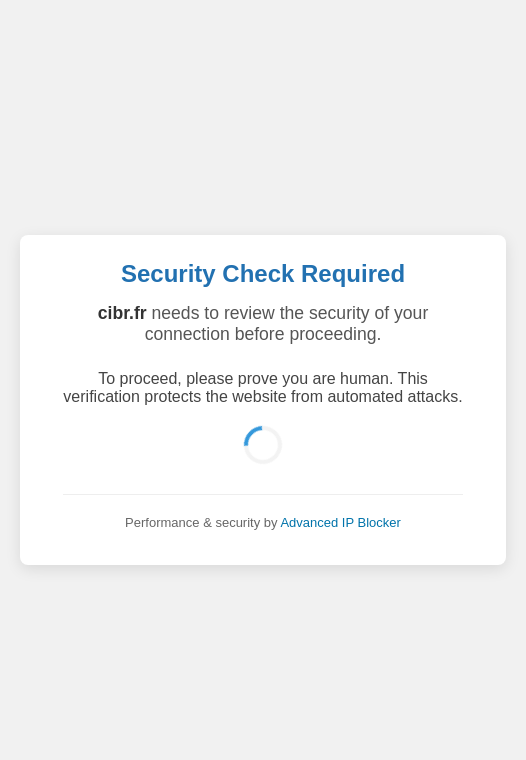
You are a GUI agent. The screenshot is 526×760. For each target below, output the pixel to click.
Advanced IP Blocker (340, 522)
